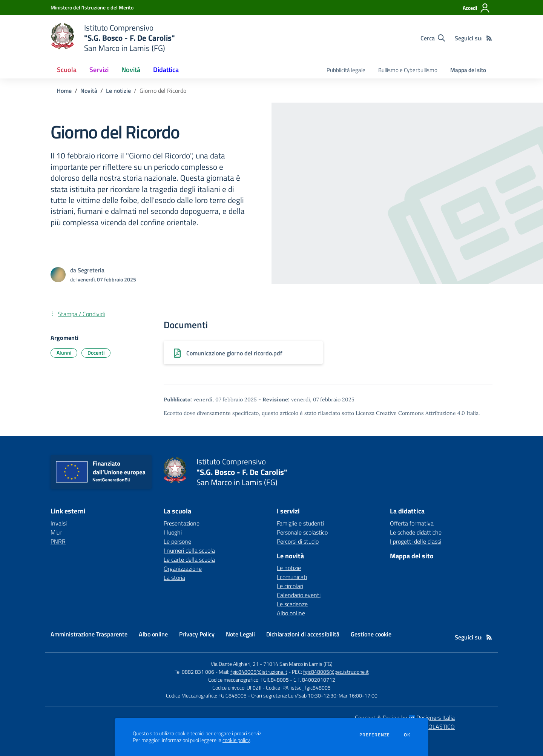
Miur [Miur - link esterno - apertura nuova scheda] (56, 532)
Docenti (96, 353)
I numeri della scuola (189, 550)
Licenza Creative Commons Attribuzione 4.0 (410, 413)
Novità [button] (131, 70)
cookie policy (236, 740)
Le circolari (290, 586)
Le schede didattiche (416, 532)
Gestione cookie (371, 634)
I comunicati (292, 577)
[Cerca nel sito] (433, 38)
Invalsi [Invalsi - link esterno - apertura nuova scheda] (59, 523)
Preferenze (375, 735)
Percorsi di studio (298, 541)
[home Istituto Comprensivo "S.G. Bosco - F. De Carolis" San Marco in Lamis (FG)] (113, 38)
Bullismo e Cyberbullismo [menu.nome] (408, 70)
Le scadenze (292, 604)
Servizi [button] (99, 70)
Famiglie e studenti (300, 523)
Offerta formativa (412, 523)
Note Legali (240, 634)
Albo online (291, 613)
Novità (89, 91)
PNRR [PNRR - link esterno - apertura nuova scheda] (58, 541)
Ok (407, 735)
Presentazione (182, 523)
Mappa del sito (468, 70)
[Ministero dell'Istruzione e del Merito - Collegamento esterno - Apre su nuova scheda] (92, 7)
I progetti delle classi (416, 541)
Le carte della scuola (189, 559)
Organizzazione (183, 569)
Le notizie (118, 91)
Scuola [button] (67, 70)
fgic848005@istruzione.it (259, 672)
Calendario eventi (299, 595)
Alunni (64, 353)
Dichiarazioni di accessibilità (303, 634)
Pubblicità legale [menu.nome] (346, 70)
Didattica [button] (166, 70)
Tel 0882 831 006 (194, 672)
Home (64, 91)
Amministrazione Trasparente (89, 634)
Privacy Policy (197, 634)
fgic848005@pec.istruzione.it (336, 672)
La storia (174, 578)
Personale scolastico (302, 532)
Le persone (177, 541)
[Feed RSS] (489, 38)
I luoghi (173, 532)
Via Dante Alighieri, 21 (235, 664)
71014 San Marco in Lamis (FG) (298, 664)
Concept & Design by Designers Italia (405, 718)
